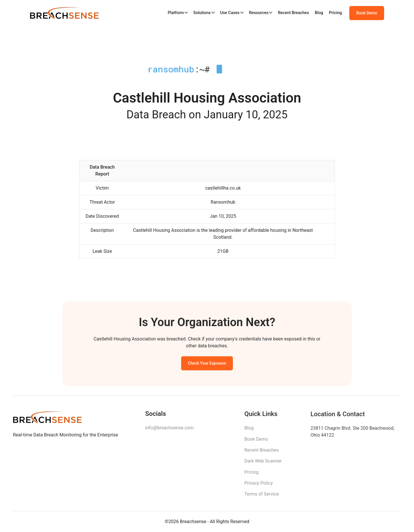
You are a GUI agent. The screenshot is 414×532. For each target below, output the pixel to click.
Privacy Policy (259, 485)
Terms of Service (262, 496)
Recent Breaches (293, 13)
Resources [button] (259, 13)
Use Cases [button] (230, 13)
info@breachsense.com (169, 429)
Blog (319, 13)
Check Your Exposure (207, 364)
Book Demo (367, 13)
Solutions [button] (202, 13)
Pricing (335, 13)
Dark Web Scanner (263, 463)
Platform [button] (176, 13)
